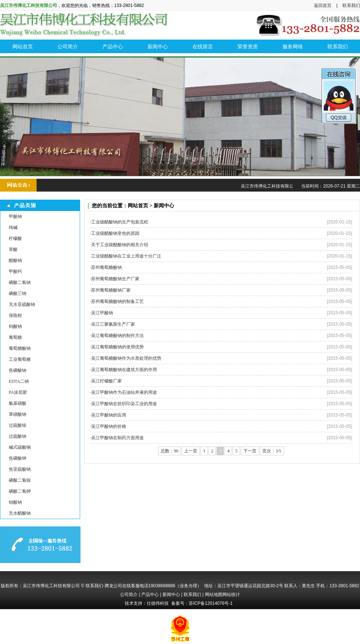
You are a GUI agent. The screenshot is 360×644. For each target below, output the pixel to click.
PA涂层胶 (18, 392)
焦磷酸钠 (18, 370)
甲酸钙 (15, 271)
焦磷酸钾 (18, 458)
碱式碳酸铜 (20, 447)
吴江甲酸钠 (102, 313)
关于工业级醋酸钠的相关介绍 (120, 245)
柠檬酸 (15, 238)
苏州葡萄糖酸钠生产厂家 (115, 279)
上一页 (191, 451)
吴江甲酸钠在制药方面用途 (117, 438)
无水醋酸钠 (20, 513)
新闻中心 (171, 595)
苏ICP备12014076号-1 (211, 603)
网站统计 (231, 595)
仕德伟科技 (158, 603)
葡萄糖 (15, 337)
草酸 (13, 249)
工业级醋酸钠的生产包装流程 (120, 222)
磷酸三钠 (18, 293)
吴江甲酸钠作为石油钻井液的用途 (124, 392)
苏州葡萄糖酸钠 (106, 267)
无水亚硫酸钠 (22, 304)
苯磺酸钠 (18, 414)
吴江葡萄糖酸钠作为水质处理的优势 (126, 358)
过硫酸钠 (18, 436)
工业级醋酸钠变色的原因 (115, 233)
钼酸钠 (15, 502)
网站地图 (214, 595)
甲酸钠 (15, 216)
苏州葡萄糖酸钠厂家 (111, 290)
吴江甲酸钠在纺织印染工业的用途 (124, 404)
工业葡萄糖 (20, 359)
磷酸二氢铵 (20, 480)
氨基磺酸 (18, 403)
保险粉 (15, 315)
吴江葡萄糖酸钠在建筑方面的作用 (124, 370)
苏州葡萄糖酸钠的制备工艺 (117, 301)
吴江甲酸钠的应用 (109, 415)
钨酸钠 (15, 326)
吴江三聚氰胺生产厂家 (113, 324)
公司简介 (129, 595)
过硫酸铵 (18, 425)
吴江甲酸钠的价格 (109, 426)
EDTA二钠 (19, 381)
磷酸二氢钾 (20, 491)
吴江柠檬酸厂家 (106, 381)
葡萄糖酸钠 (20, 348)
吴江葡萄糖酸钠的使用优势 (117, 347)
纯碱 (13, 227)
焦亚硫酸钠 (20, 469)
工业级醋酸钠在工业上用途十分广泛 (126, 256)
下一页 (250, 451)
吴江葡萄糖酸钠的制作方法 (117, 336)
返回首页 (323, 5)
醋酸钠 (15, 260)
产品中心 (150, 595)
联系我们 (351, 5)
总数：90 (169, 451)
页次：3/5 (272, 451)
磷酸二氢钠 (20, 282)
